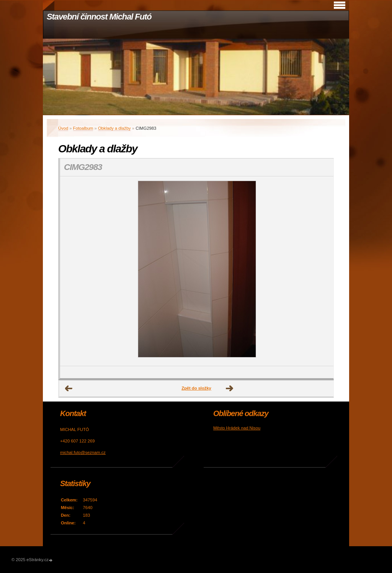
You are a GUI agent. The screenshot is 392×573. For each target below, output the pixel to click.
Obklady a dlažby (114, 128)
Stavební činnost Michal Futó (99, 17)
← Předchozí (69, 389)
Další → (230, 389)
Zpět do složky (196, 388)
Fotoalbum (83, 128)
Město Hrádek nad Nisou (237, 428)
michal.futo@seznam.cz (83, 452)
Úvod (63, 128)
